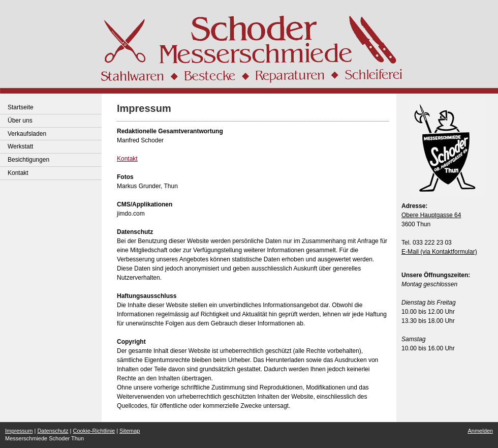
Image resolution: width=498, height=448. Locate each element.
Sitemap (130, 431)
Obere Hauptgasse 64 (431, 215)
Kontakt (127, 159)
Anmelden (480, 431)
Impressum (19, 431)
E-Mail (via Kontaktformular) (439, 252)
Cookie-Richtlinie (94, 431)
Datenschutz (53, 431)
